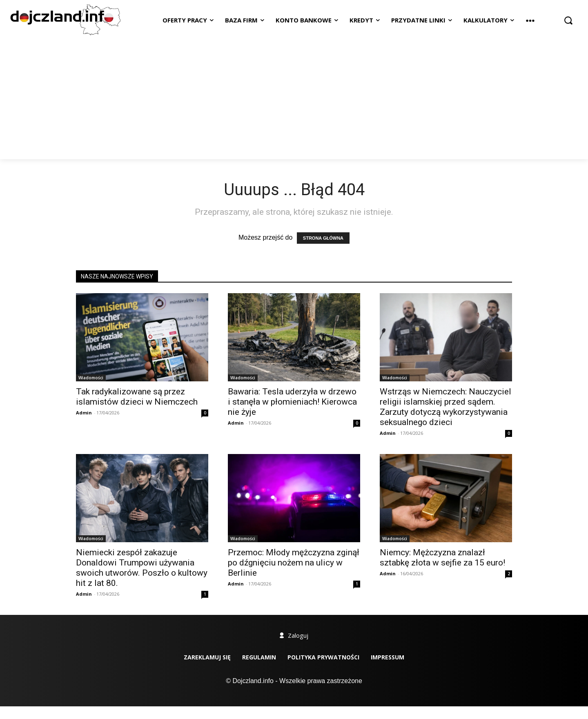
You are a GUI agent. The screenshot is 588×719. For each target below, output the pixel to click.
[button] (568, 20)
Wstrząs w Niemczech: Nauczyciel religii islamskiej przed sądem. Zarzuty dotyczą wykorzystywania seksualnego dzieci (445, 407)
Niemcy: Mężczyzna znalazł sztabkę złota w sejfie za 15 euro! (442, 558)
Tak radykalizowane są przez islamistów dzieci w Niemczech (137, 397)
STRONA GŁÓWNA (323, 238)
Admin (84, 413)
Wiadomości (91, 378)
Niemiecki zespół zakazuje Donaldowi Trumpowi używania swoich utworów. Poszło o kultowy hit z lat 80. (142, 568)
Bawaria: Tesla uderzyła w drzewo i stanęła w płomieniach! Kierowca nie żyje (292, 402)
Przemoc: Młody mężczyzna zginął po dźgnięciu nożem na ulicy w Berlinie (294, 563)
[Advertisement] (294, 98)
